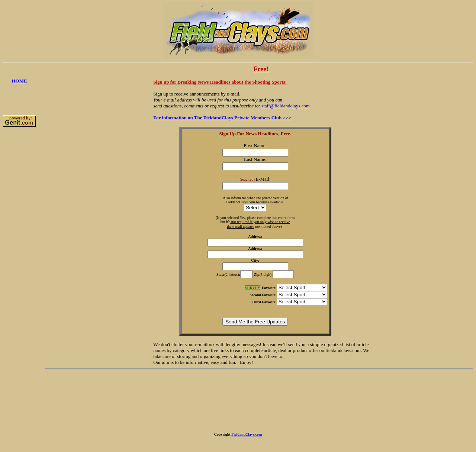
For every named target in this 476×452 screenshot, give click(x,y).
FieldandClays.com (247, 434)
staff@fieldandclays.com (286, 106)
